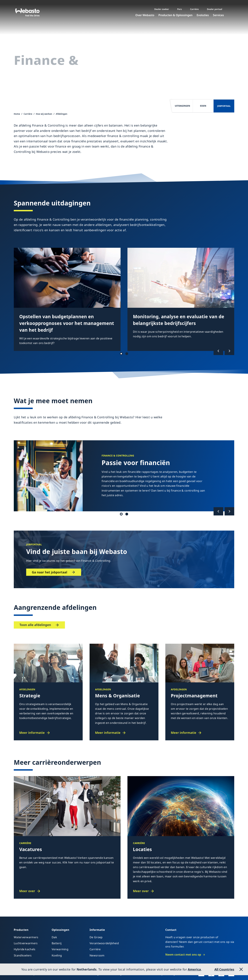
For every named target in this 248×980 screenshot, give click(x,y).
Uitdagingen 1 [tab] (121, 354)
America (194, 969)
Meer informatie (32, 733)
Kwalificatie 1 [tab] (121, 514)
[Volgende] (229, 351)
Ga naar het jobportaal (50, 572)
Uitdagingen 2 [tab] (127, 354)
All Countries (224, 969)
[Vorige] (218, 351)
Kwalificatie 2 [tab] (127, 514)
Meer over (27, 891)
